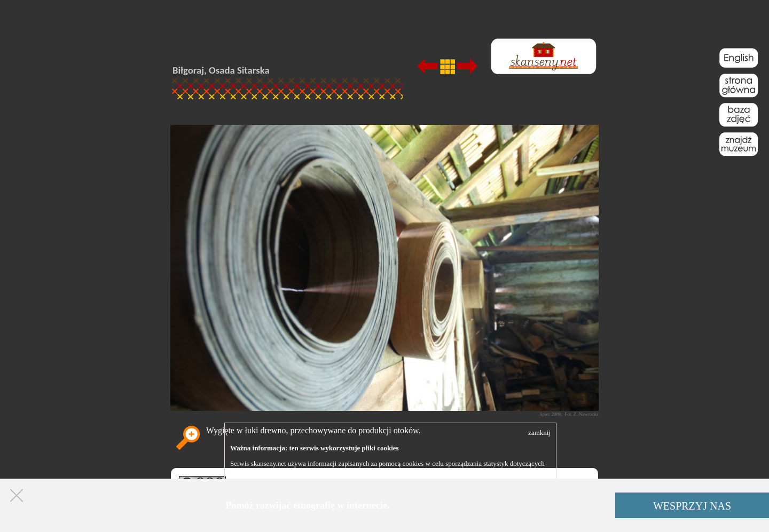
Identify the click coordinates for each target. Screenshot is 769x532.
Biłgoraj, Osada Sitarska (221, 70)
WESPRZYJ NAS (692, 506)
